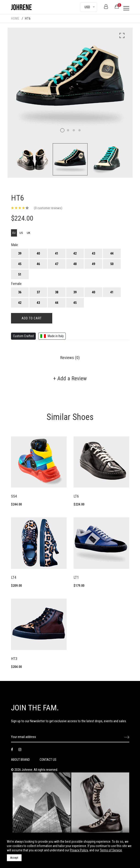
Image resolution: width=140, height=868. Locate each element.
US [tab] (21, 233)
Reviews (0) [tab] (70, 358)
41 (57, 253)
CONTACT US (48, 760)
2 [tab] (68, 130)
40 (38, 253)
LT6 (76, 496)
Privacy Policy (79, 850)
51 (20, 274)
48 (75, 264)
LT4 (14, 577)
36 (20, 292)
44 (112, 253)
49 (93, 264)
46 (38, 264)
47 (57, 264)
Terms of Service (111, 850)
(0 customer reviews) (48, 208)
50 (112, 264)
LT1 (76, 577)
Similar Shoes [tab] (70, 417)
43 (93, 253)
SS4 (14, 496)
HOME (15, 18)
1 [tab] (62, 130)
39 (20, 253)
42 (75, 253)
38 (57, 292)
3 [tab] (74, 130)
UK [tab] (29, 233)
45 (20, 264)
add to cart (32, 318)
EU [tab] (14, 233)
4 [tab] (80, 130)
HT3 (14, 659)
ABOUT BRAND (20, 760)
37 (38, 292)
